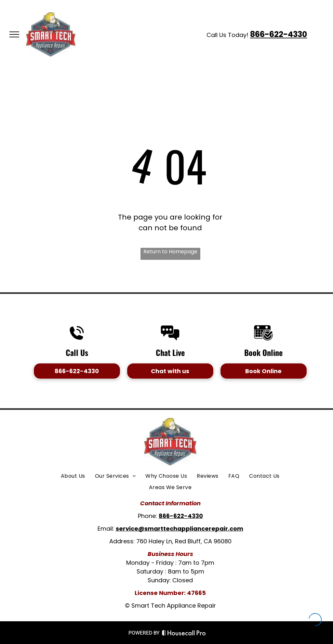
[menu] (14, 34)
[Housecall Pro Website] (184, 634)
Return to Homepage (170, 252)
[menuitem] (73, 476)
